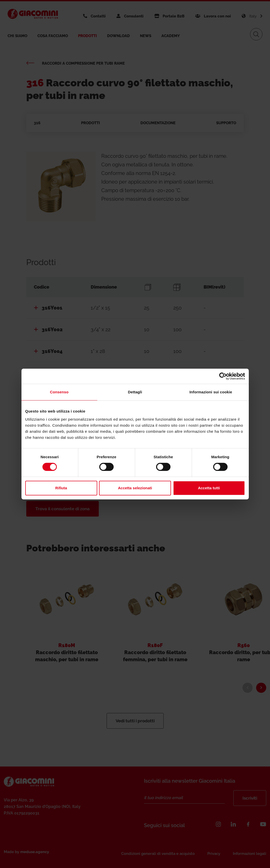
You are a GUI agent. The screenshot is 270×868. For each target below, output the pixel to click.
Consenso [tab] (59, 392)
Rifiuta (61, 488)
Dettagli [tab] (135, 392)
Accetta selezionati (135, 488)
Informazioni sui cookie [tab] (211, 392)
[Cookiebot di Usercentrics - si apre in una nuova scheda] (223, 376)
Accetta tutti (209, 488)
